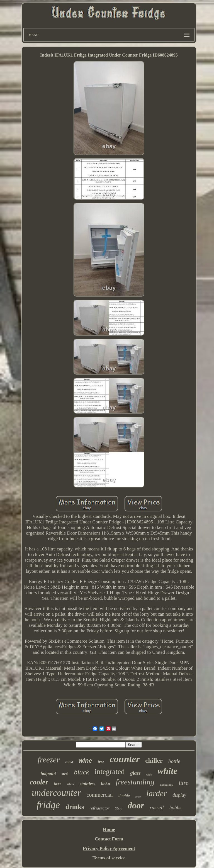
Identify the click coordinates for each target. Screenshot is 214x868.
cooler (39, 782)
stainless (87, 784)
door (136, 805)
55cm (119, 808)
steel (65, 774)
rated (69, 762)
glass (135, 773)
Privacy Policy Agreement (109, 848)
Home (109, 829)
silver (70, 784)
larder (157, 793)
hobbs (175, 808)
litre (183, 783)
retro (138, 797)
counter (125, 759)
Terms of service (109, 858)
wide (149, 774)
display (179, 795)
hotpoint (48, 773)
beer (57, 784)
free (101, 762)
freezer (49, 760)
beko (105, 783)
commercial (100, 795)
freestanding (135, 782)
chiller (154, 761)
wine (85, 761)
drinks (75, 807)
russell (157, 807)
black (81, 772)
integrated (110, 772)
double (124, 796)
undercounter (56, 793)
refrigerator (99, 808)
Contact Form (109, 839)
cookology (166, 785)
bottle (174, 761)
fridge (48, 805)
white (167, 771)
